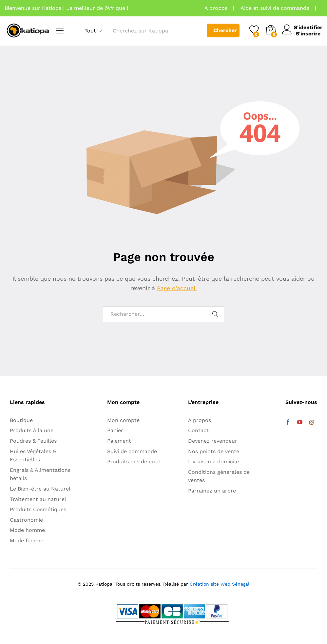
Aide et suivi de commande (275, 8)
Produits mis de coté (134, 462)
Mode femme (27, 541)
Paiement (119, 441)
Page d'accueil (177, 288)
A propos (216, 8)
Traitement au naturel (38, 499)
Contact (198, 430)
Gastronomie (26, 520)
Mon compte (123, 420)
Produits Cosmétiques (38, 509)
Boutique (21, 420)
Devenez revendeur (213, 441)
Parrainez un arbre (212, 491)
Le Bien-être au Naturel (40, 489)
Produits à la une (32, 430)
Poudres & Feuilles (33, 441)
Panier (115, 430)
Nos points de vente (214, 451)
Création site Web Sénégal (220, 584)
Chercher (223, 30)
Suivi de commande (132, 451)
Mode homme (27, 530)
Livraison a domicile (213, 462)
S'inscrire (306, 34)
